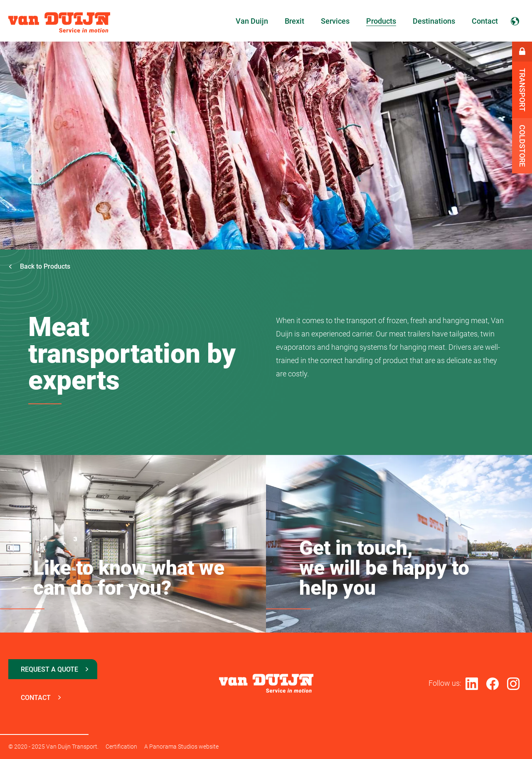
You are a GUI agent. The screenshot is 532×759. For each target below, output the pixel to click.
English (515, 21)
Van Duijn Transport (59, 22)
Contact (36, 698)
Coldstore (522, 146)
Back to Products (39, 266)
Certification (121, 747)
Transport (522, 90)
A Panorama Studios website (181, 747)
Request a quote (49, 669)
